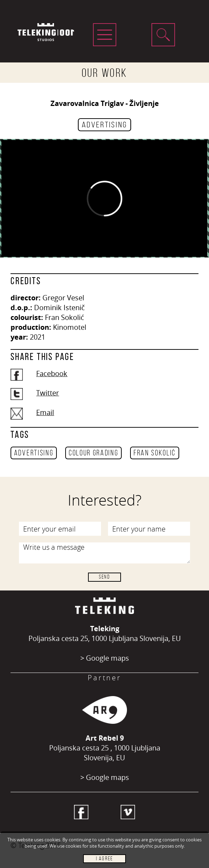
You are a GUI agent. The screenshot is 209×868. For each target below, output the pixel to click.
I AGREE (104, 859)
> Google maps (105, 658)
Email (45, 412)
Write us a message (105, 553)
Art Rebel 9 (105, 738)
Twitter (48, 393)
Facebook (52, 373)
